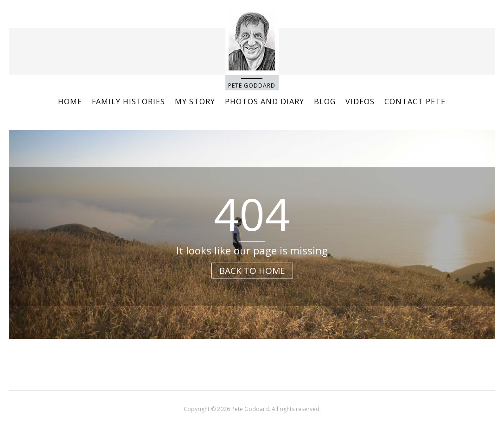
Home (70, 101)
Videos (360, 101)
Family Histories (128, 101)
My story (195, 101)
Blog (325, 101)
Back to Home (252, 270)
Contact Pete (415, 101)
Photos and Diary (265, 101)
